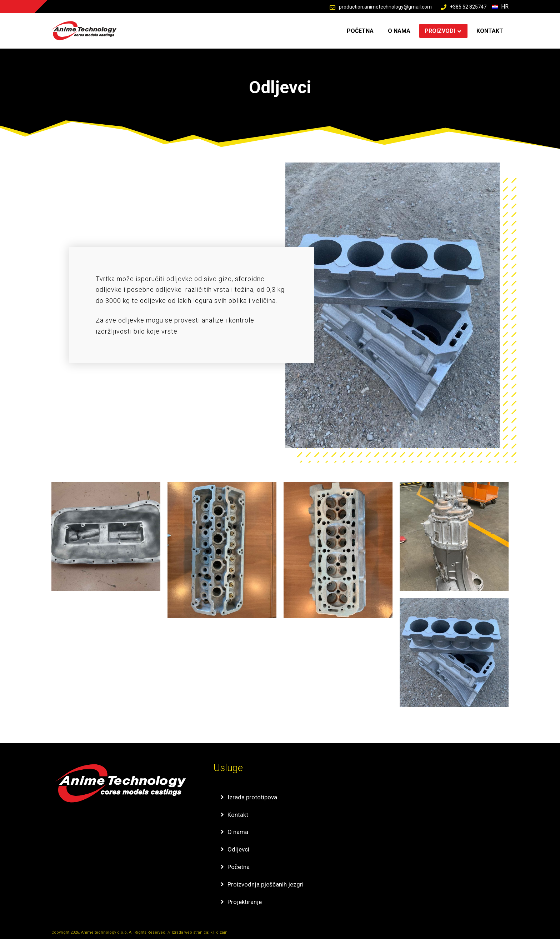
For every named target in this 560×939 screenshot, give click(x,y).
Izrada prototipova (252, 797)
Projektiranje (245, 902)
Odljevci (238, 849)
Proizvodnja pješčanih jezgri (266, 884)
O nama (238, 832)
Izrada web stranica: (191, 932)
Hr (500, 7)
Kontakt (238, 815)
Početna (239, 867)
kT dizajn (219, 932)
